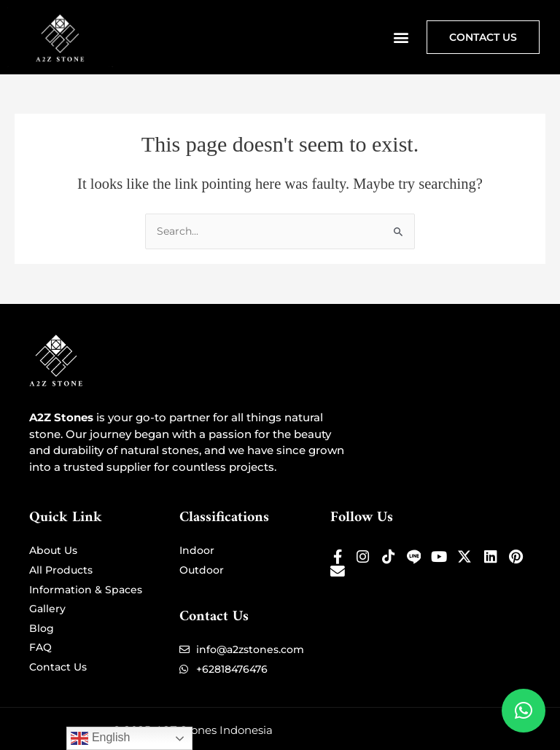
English (100, 738)
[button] (401, 37)
